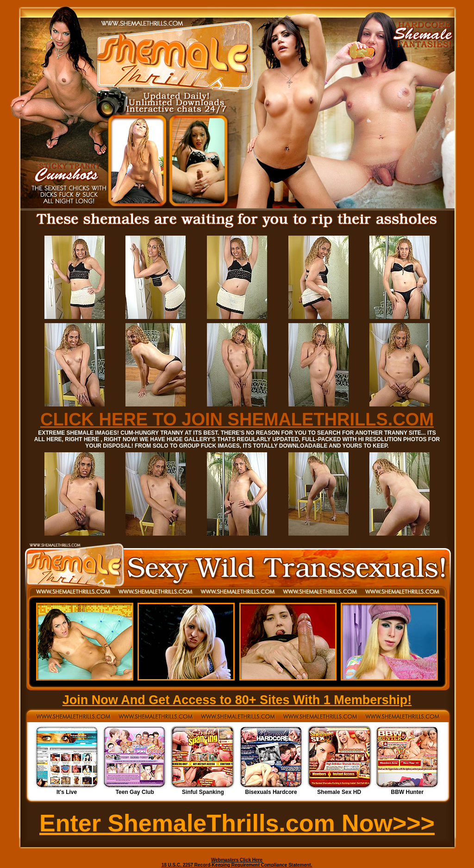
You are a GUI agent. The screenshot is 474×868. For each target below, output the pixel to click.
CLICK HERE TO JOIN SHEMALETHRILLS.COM (237, 419)
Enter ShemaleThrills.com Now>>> (237, 823)
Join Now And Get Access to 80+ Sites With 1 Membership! (237, 700)
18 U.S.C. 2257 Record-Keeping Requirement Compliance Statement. (237, 865)
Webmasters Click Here (237, 860)
